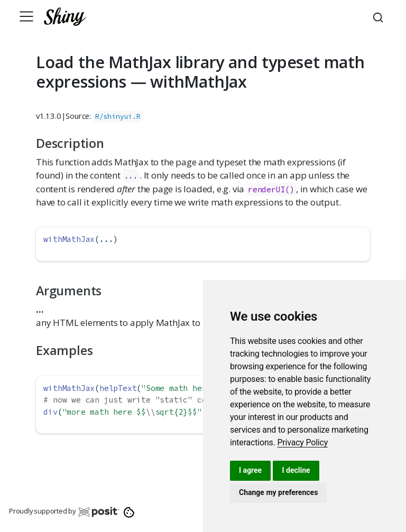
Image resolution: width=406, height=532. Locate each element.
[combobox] (380, 16)
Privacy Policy (302, 442)
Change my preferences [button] (278, 492)
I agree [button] (250, 470)
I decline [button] (296, 470)
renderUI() (271, 189)
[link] (302, 442)
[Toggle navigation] (26, 16)
